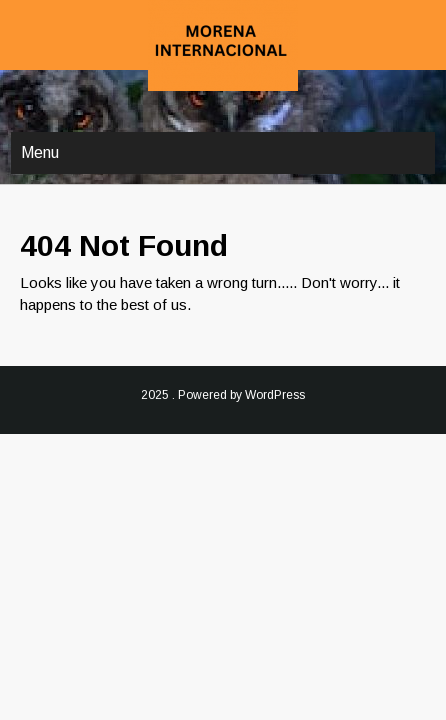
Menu (40, 152)
